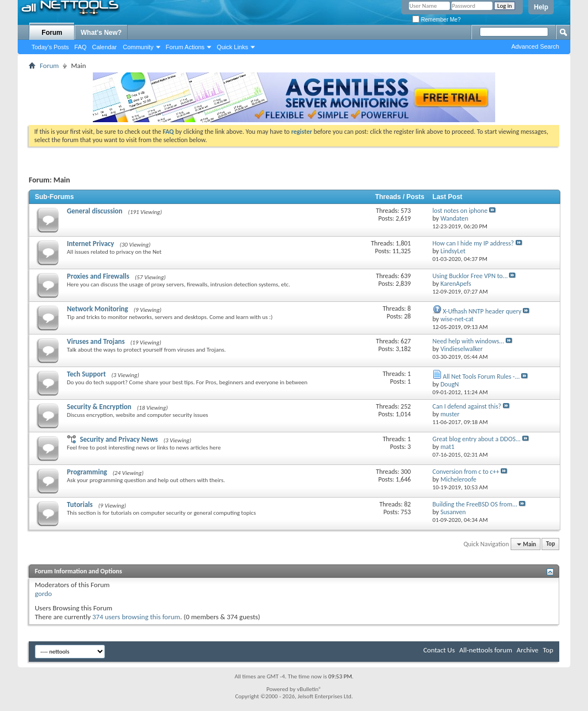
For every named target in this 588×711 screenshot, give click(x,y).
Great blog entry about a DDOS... (477, 439)
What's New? (101, 33)
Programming (87, 472)
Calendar (105, 47)
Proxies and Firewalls (98, 276)
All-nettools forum (486, 650)
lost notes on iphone (460, 211)
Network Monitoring (98, 309)
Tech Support (86, 374)
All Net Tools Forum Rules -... (481, 377)
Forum (52, 33)
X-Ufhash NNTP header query (482, 311)
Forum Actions (185, 47)
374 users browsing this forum (136, 617)
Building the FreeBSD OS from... (475, 504)
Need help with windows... (469, 341)
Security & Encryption (99, 407)
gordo (43, 594)
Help (541, 7)
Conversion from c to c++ (466, 472)
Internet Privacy (90, 244)
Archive (527, 650)
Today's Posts (50, 47)
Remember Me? (436, 20)
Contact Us (439, 650)
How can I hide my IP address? (473, 243)
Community (138, 47)
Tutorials (80, 505)
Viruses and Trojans (96, 341)
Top (550, 544)
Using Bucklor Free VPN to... (470, 276)
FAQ (81, 47)
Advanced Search (535, 46)
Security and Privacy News (119, 439)
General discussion (95, 211)
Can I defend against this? (467, 406)
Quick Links (232, 47)
